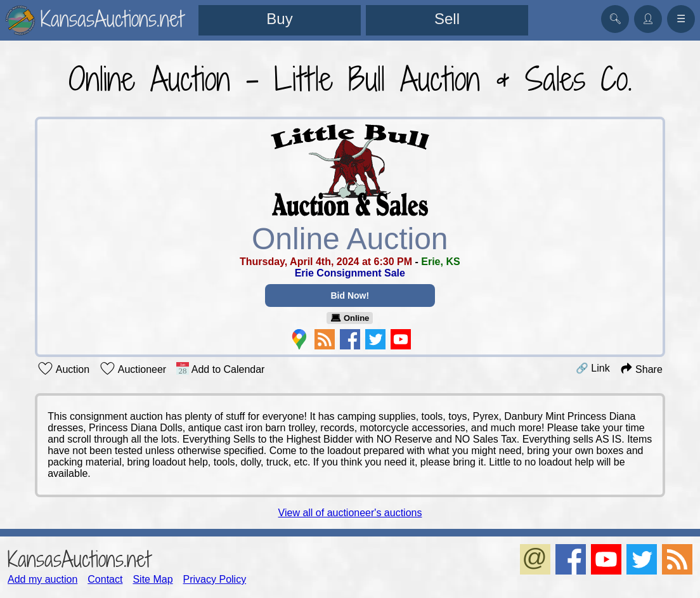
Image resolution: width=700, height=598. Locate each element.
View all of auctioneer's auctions (350, 513)
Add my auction (42, 579)
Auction (63, 368)
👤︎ (648, 19)
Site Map (152, 579)
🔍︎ (615, 19)
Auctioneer (133, 368)
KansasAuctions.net (79, 559)
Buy (279, 19)
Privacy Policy (215, 579)
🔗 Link (593, 368)
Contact (105, 579)
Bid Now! (350, 296)
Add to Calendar (220, 368)
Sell (447, 19)
